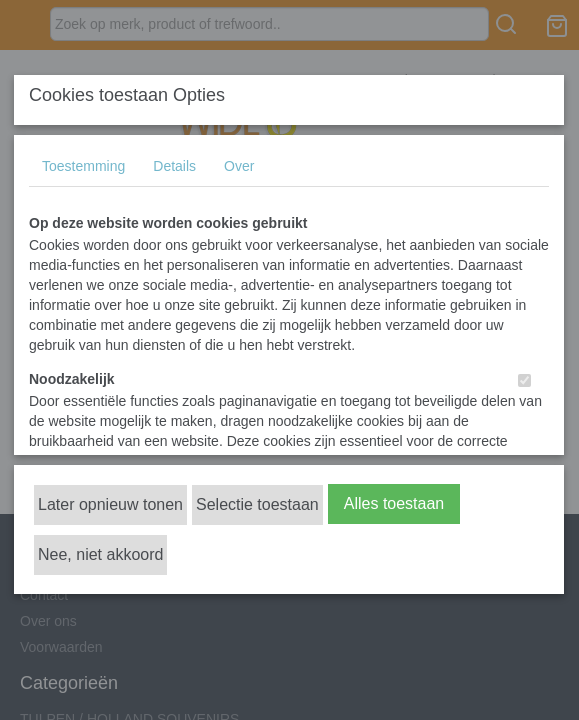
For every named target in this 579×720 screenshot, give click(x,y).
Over (239, 166)
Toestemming (83, 166)
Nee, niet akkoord (100, 554)
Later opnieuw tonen (110, 504)
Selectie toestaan (257, 504)
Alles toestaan (394, 503)
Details (174, 166)
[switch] (524, 380)
